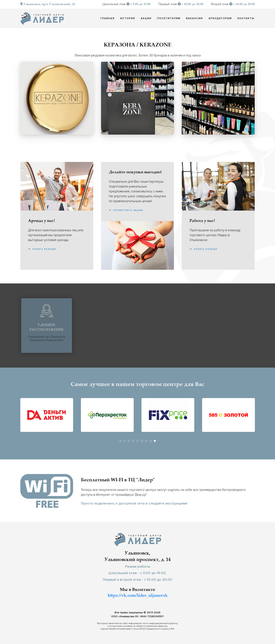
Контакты (246, 18)
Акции (146, 18)
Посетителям (169, 18)
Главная (107, 18)
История (128, 18)
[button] (57, 98)
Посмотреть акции (126, 210)
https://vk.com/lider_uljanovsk (138, 596)
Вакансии (194, 18)
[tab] (120, 441)
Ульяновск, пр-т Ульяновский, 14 (48, 4)
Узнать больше (42, 249)
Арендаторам (220, 18)
